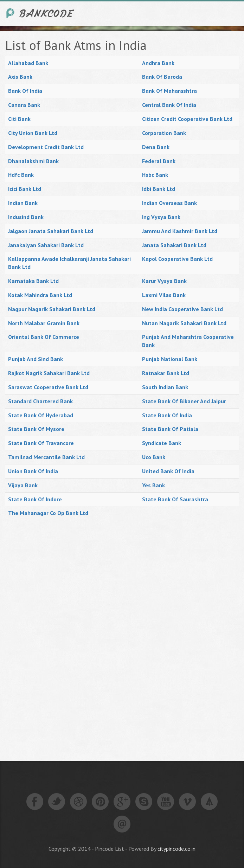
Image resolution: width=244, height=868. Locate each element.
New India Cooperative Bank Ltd (182, 309)
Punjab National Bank (170, 359)
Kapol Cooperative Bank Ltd (177, 259)
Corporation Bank (164, 133)
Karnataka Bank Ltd (33, 281)
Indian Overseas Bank (169, 203)
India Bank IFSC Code (40, 13)
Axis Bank (20, 77)
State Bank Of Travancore (41, 443)
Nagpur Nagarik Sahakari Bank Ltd (52, 309)
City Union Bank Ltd (33, 133)
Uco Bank (154, 457)
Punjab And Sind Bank (36, 359)
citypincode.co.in (176, 849)
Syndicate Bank (162, 443)
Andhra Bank (158, 63)
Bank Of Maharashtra (169, 91)
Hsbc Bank (155, 175)
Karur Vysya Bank (164, 281)
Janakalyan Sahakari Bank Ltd (46, 245)
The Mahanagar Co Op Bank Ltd (48, 513)
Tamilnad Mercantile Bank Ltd (46, 457)
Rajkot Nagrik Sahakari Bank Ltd (49, 373)
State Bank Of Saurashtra (175, 499)
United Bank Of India (168, 471)
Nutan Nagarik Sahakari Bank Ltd (184, 323)
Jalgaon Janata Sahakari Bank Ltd (51, 231)
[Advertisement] (58, 632)
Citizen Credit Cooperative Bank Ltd (187, 119)
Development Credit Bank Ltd (46, 147)
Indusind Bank (26, 217)
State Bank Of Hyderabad (41, 415)
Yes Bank (153, 485)
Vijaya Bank (23, 485)
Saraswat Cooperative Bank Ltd (48, 387)
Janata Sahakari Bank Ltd (174, 245)
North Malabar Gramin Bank (44, 323)
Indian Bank (23, 203)
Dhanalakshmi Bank (33, 161)
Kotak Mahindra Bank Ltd (40, 295)
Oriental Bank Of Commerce (44, 337)
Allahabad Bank (28, 63)
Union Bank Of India (33, 471)
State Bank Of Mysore (36, 429)
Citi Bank (19, 119)
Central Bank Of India (169, 105)
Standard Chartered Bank (40, 401)
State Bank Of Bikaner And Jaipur (184, 401)
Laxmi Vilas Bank (164, 295)
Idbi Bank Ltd (159, 189)
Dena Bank (156, 147)
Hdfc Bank (21, 175)
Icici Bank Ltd (25, 189)
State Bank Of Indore (35, 499)
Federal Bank (159, 161)
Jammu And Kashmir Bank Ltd (180, 231)
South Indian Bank (165, 387)
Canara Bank (24, 105)
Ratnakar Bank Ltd (166, 373)
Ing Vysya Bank (161, 217)
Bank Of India (25, 91)
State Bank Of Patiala (170, 429)
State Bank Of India (167, 415)
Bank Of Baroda (162, 77)
